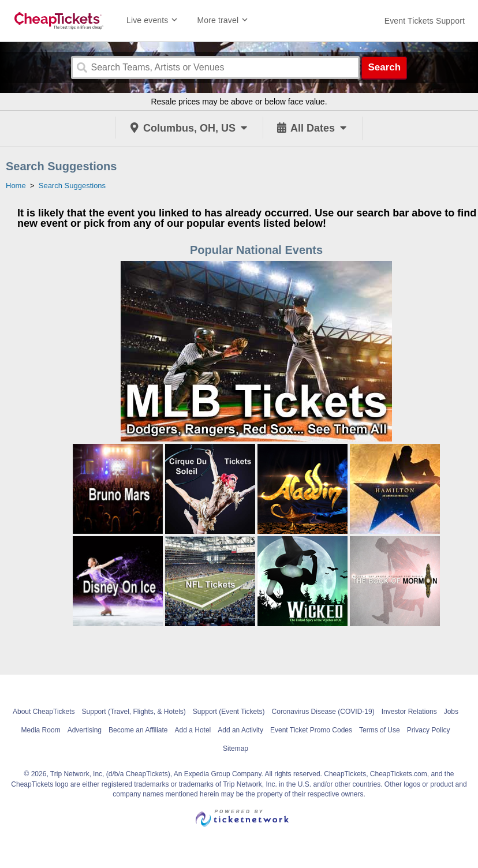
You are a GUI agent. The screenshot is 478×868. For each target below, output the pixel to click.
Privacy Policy (429, 730)
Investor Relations (409, 712)
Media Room (41, 730)
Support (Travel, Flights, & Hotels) (134, 712)
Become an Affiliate (138, 730)
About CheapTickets (44, 712)
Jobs (451, 712)
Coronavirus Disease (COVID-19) (323, 712)
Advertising (85, 730)
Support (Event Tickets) (229, 712)
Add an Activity (240, 730)
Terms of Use (380, 730)
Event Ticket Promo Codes (311, 730)
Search (384, 67)
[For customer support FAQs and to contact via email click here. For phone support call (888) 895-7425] (425, 21)
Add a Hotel (193, 730)
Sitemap (236, 749)
